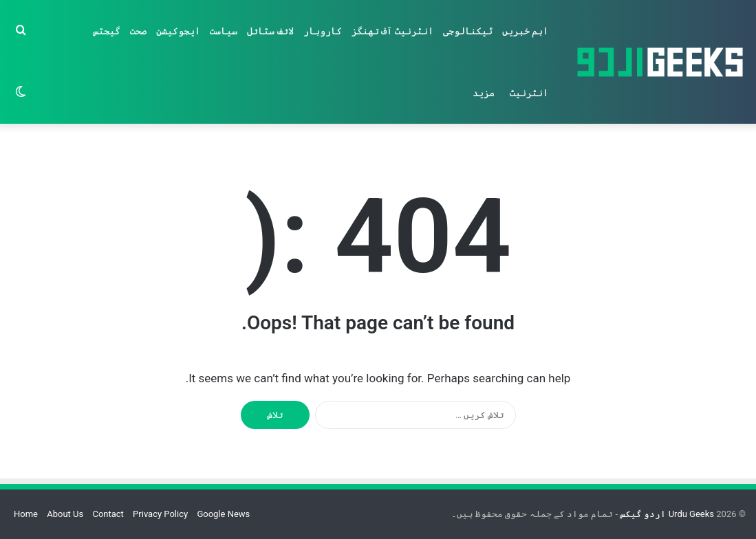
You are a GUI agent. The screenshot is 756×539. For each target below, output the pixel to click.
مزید (484, 93)
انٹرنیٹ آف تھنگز (392, 31)
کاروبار (323, 31)
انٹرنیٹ (529, 93)
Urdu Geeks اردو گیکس (666, 514)
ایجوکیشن (178, 31)
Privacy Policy (160, 514)
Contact (108, 514)
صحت (138, 31)
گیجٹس (107, 31)
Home (26, 514)
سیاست (224, 31)
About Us (65, 514)
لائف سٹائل (270, 31)
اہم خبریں (525, 31)
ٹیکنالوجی (468, 31)
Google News (223, 514)
